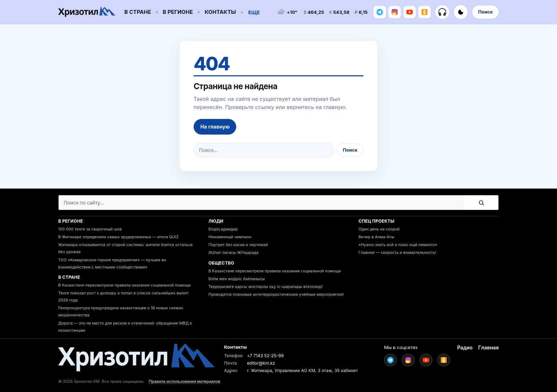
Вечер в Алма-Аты (376, 237)
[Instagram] (395, 12)
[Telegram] (380, 12)
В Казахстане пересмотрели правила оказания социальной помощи (125, 285)
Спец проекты (376, 221)
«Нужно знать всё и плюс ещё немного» (398, 245)
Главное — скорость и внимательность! (397, 252)
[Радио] (442, 12)
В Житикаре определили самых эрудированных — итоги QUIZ (118, 237)
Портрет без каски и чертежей (238, 245)
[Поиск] (481, 203)
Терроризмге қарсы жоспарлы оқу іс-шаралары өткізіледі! (266, 287)
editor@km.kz (261, 363)
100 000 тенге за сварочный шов (90, 229)
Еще (254, 12)
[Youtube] (410, 12)
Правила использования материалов (185, 381)
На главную (215, 127)
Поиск (485, 12)
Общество (221, 263)
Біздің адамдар (223, 229)
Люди (216, 221)
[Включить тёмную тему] (461, 12)
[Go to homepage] (87, 12)
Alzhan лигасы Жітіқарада (234, 252)
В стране (138, 12)
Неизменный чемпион (230, 237)
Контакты (220, 12)
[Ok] (424, 12)
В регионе (178, 12)
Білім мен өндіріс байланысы (237, 279)
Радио (465, 347)
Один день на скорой (379, 229)
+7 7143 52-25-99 (265, 356)
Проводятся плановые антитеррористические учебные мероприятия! (276, 294)
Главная (488, 347)
